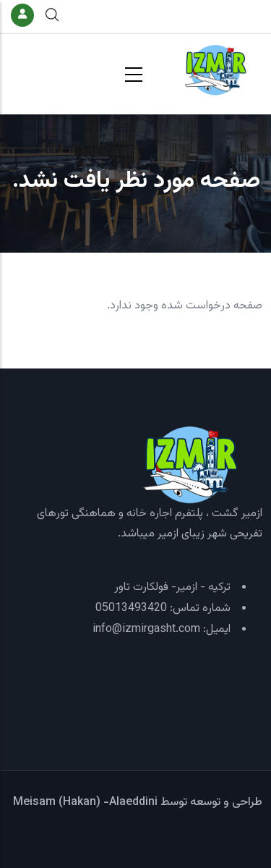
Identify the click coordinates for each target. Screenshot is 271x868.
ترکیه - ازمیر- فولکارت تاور (172, 587)
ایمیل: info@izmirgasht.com (162, 629)
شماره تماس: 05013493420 (163, 608)
